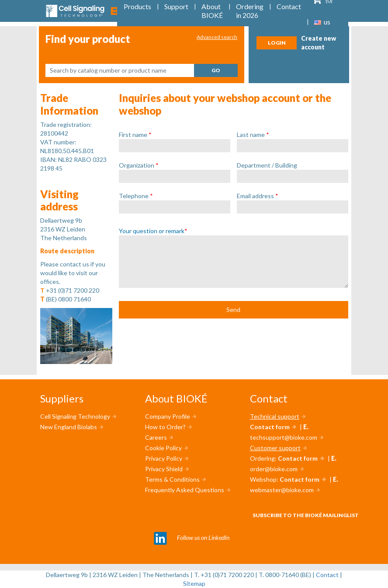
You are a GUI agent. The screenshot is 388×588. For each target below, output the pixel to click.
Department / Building (267, 165)
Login (277, 43)
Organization (139, 165)
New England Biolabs (69, 427)
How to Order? (165, 427)
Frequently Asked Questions (185, 490)
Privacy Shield (164, 469)
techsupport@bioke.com (284, 437)
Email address (258, 196)
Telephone (136, 196)
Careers (156, 437)
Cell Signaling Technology (75, 416)
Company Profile (168, 416)
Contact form (270, 427)
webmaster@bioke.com (282, 490)
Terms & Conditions (172, 479)
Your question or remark (153, 231)
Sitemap (194, 583)
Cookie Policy (163, 448)
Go (216, 70)
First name (135, 135)
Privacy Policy (164, 458)
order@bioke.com (274, 469)
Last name (253, 135)
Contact (327, 575)
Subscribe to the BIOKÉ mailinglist (306, 515)
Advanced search (217, 37)
